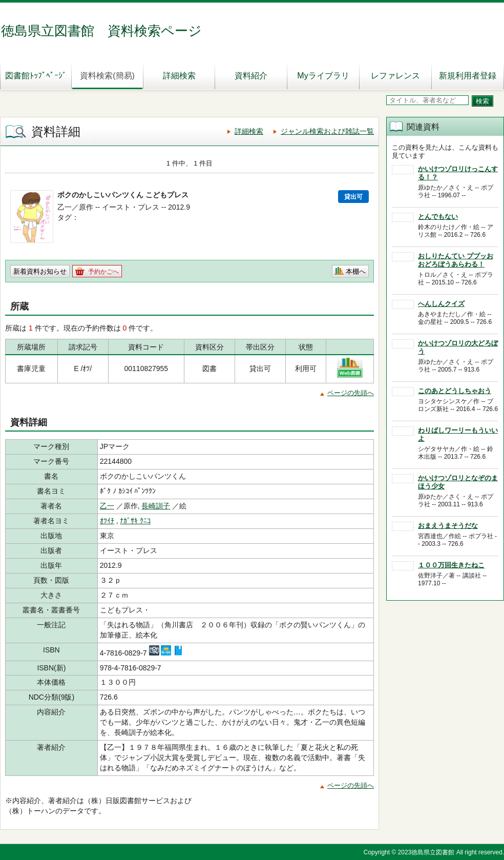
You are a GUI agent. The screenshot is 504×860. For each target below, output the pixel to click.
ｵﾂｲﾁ (107, 521)
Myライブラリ (323, 76)
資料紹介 (251, 76)
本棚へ (356, 271)
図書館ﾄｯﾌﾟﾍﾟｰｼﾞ (36, 76)
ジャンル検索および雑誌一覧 (327, 131)
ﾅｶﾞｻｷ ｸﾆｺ (135, 521)
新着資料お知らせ (40, 271)
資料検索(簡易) (107, 76)
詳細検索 (179, 76)
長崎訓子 (156, 506)
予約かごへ (103, 272)
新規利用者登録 (468, 76)
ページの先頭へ (351, 393)
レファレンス (395, 76)
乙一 (107, 506)
